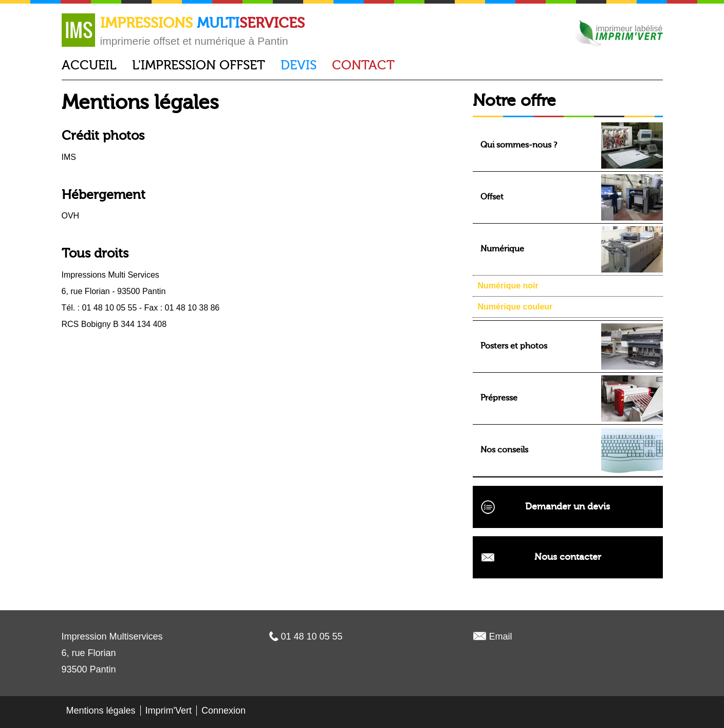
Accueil (89, 65)
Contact (363, 65)
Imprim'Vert (169, 711)
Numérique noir (508, 286)
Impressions (202, 23)
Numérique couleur (515, 307)
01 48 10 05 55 (312, 636)
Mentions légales (101, 711)
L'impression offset (199, 65)
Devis (299, 65)
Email (501, 636)
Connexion (224, 711)
